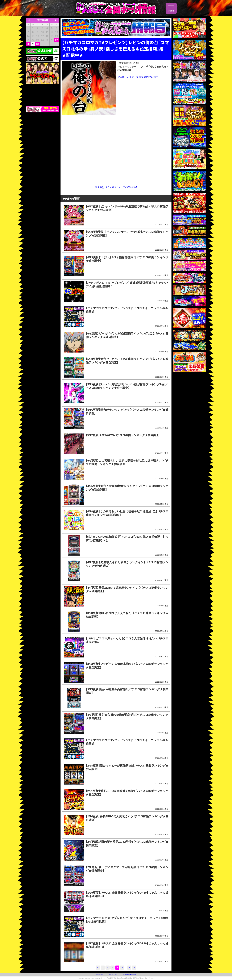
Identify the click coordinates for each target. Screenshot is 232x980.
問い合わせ (113, 974)
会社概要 (99, 974)
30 (38, 44)
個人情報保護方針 (129, 974)
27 (57, 40)
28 (28, 44)
